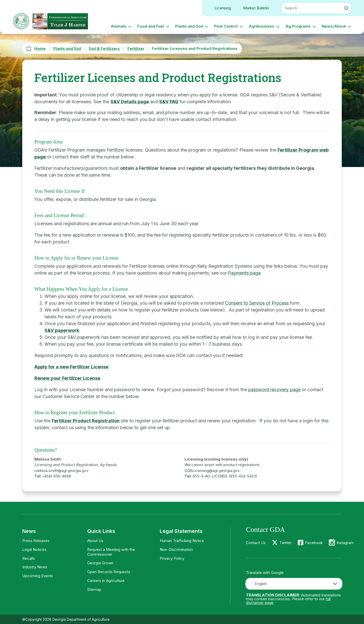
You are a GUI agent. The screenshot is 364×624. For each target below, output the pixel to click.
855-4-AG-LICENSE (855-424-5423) (225, 476)
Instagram (345, 543)
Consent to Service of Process (257, 303)
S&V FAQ (169, 102)
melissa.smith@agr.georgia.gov (61, 471)
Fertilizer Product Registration (86, 421)
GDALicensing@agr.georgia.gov (212, 471)
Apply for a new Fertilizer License (71, 367)
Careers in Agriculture (106, 581)
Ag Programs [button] (298, 26)
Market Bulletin (256, 8)
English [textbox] (261, 584)
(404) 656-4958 (57, 476)
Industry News (35, 567)
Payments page (244, 273)
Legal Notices (34, 549)
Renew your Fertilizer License (67, 378)
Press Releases (36, 541)
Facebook (314, 543)
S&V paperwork (62, 330)
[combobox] (294, 584)
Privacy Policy (172, 558)
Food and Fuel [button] (151, 26)
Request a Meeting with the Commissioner (111, 552)
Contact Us (256, 543)
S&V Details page (130, 102)
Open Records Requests (109, 572)
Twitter (285, 543)
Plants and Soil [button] (189, 26)
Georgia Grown (100, 563)
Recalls (29, 558)
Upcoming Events (38, 576)
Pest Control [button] (226, 26)
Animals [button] (118, 26)
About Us (95, 541)
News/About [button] (334, 26)
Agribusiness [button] (261, 26)
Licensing (223, 8)
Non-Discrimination (176, 549)
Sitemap (94, 589)
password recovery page (274, 390)
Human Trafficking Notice (182, 541)
